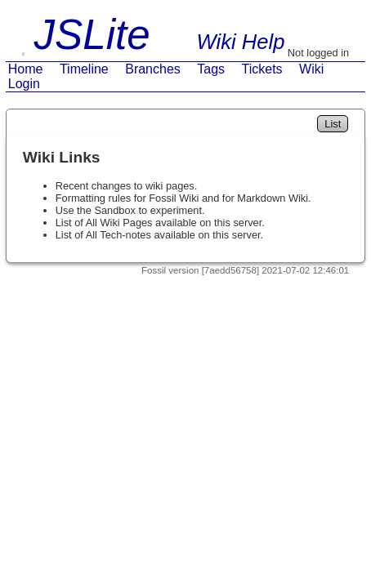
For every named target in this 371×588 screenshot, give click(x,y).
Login (24, 84)
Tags (211, 69)
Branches (153, 69)
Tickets (262, 69)
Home (26, 69)
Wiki (311, 69)
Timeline (84, 69)
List (333, 124)
